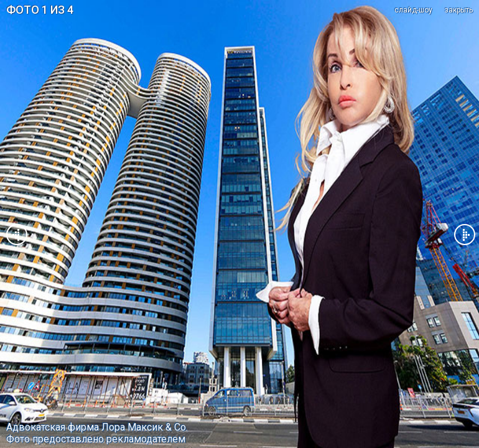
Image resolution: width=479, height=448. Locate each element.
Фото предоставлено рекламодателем (96, 439)
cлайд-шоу (413, 10)
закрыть (459, 10)
